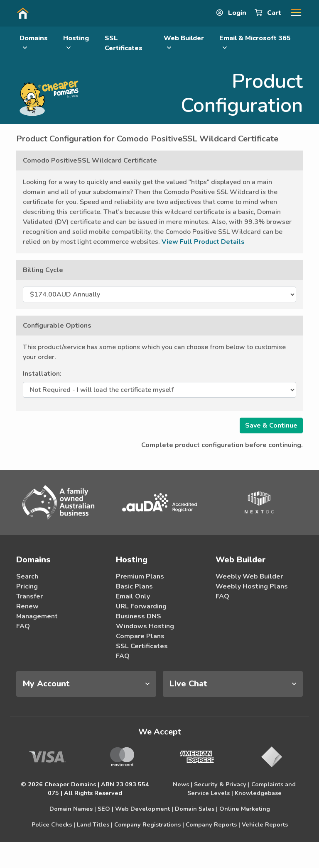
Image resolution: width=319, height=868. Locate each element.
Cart (269, 13)
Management (37, 616)
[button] (293, 13)
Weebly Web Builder (249, 576)
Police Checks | (53, 824)
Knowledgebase (258, 793)
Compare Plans (140, 636)
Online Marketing (245, 809)
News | (183, 784)
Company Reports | (213, 824)
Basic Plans (134, 586)
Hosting (76, 42)
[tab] (86, 684)
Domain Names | (73, 809)
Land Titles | (95, 824)
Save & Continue (271, 425)
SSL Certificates (124, 43)
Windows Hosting (145, 626)
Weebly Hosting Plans (252, 586)
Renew (27, 606)
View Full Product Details (203, 242)
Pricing (27, 586)
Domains (34, 42)
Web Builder (184, 42)
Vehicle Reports (265, 824)
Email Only (133, 596)
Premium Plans (140, 576)
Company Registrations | (149, 824)
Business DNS (139, 616)
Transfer (29, 596)
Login (232, 13)
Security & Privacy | (222, 784)
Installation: (42, 374)
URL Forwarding (141, 606)
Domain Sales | (196, 809)
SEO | (106, 809)
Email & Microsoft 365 (255, 42)
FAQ (23, 626)
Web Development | (144, 809)
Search (27, 576)
